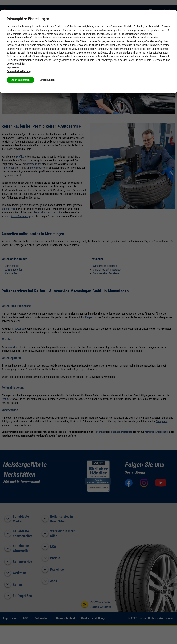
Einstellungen (48, 80)
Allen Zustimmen (21, 80)
